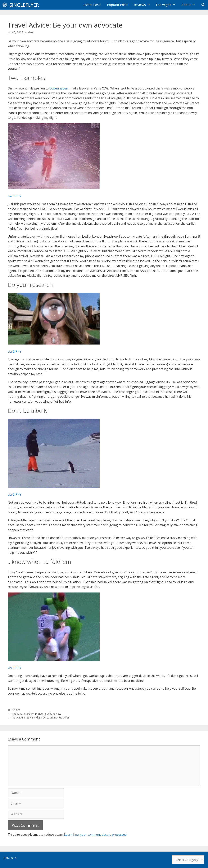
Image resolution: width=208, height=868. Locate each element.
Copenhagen (59, 88)
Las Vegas (167, 5)
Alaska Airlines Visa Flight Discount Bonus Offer (40, 717)
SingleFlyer (24, 5)
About (190, 5)
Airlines (16, 710)
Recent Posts (92, 5)
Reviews (144, 5)
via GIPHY (15, 196)
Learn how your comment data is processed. (96, 835)
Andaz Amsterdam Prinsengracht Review (36, 714)
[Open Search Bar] (203, 5)
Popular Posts (118, 5)
